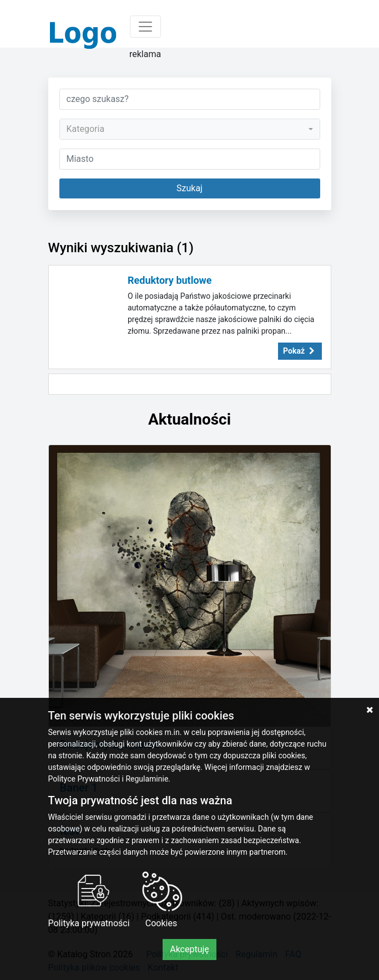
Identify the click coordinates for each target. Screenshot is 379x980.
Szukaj (189, 188)
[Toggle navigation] (145, 27)
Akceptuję (189, 949)
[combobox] (190, 129)
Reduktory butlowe (170, 280)
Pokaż (300, 351)
